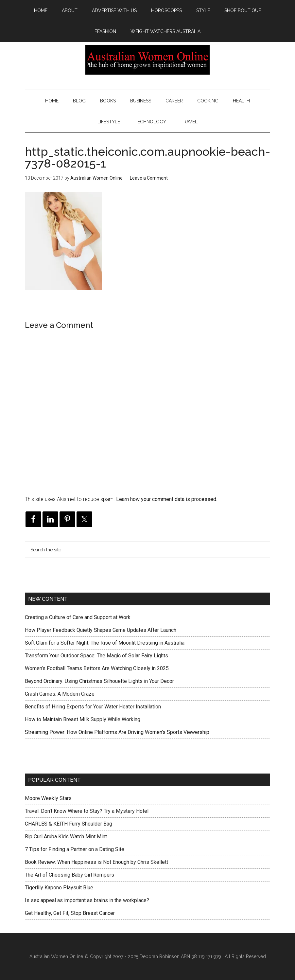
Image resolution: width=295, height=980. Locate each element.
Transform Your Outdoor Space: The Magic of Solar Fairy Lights (96, 656)
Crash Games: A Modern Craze (60, 694)
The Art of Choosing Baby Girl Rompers (69, 875)
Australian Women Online (147, 60)
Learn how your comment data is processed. (167, 499)
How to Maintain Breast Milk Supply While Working (83, 719)
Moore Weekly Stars (48, 798)
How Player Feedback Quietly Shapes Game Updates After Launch (101, 630)
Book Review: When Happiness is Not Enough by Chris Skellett (96, 862)
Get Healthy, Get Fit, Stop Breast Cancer (70, 913)
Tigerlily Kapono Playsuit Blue (59, 888)
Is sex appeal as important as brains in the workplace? (87, 900)
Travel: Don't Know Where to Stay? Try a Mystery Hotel (87, 811)
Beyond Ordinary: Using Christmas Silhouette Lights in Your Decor (99, 681)
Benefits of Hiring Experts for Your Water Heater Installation (93, 707)
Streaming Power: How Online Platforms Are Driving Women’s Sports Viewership (117, 732)
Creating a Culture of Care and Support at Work (78, 617)
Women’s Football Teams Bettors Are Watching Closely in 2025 (97, 668)
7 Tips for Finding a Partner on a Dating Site (75, 849)
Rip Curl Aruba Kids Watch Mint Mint (66, 837)
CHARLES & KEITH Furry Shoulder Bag (69, 824)
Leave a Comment (149, 178)
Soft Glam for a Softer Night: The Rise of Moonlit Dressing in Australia (105, 643)
